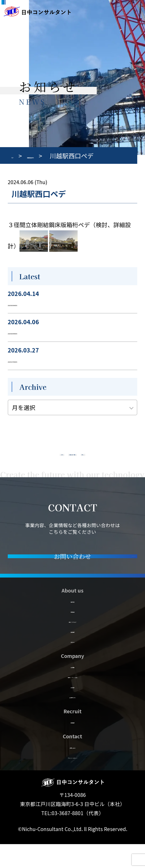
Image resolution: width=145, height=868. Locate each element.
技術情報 (72, 654)
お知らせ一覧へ (72, 459)
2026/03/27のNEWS (34, 360)
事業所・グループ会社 (72, 700)
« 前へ (34, 459)
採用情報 (72, 745)
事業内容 (72, 624)
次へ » (111, 459)
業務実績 (72, 634)
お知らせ (73, 664)
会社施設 (72, 710)
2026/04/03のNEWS (34, 303)
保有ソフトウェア (72, 644)
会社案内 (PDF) (72, 720)
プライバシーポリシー (73, 780)
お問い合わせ (72, 770)
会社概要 (72, 689)
